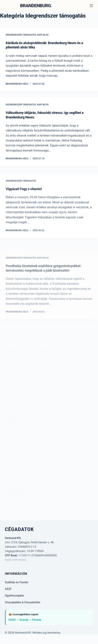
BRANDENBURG (35, 6)
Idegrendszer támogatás (21, 35)
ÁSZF (8, 589)
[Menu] (91, 6)
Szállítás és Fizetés (17, 582)
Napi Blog (43, 35)
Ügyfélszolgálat (14, 596)
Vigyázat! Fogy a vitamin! (24, 192)
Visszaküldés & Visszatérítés (23, 602)
